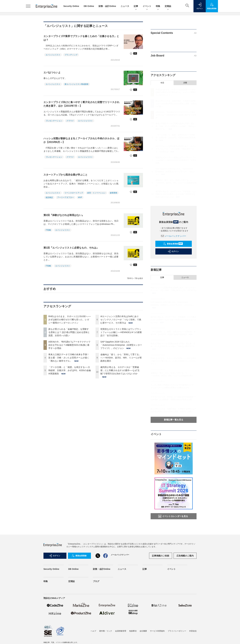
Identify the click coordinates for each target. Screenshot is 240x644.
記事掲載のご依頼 (161, 556)
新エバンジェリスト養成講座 (77, 84)
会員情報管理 (121, 631)
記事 (136, 6)
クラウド (70, 121)
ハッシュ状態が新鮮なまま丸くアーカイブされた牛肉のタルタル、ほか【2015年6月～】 (81, 140)
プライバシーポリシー (177, 631)
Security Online (71, 6)
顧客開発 (114, 193)
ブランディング (71, 55)
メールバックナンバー (174, 236)
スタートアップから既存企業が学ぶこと (66, 175)
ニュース (125, 6)
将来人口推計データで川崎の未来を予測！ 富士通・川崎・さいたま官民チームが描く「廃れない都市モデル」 (69, 358)
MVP (80, 197)
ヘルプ (93, 631)
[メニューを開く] (28, 6)
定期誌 (168, 6)
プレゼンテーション (54, 121)
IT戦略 (48, 230)
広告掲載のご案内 (185, 556)
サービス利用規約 (157, 631)
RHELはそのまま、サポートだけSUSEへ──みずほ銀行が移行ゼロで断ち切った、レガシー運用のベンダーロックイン (70, 320)
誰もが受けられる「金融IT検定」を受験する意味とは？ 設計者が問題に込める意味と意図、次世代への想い (69, 332)
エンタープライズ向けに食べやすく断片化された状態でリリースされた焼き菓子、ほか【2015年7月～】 (81, 104)
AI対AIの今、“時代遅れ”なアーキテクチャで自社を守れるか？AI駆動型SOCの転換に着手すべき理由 (69, 345)
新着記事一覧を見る (174, 420)
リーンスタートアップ (74, 193)
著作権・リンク (106, 631)
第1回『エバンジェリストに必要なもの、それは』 (71, 248)
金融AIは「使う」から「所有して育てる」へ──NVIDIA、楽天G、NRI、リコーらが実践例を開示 (121, 358)
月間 (185, 83)
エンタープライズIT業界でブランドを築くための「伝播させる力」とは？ (81, 38)
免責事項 (133, 631)
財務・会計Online (107, 6)
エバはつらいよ (52, 72)
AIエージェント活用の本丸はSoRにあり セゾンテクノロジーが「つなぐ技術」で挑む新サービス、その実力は (121, 320)
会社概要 (143, 631)
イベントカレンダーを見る (173, 516)
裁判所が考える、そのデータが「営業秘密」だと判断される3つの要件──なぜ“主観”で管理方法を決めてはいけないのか (120, 370)
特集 (158, 6)
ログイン (173, 251)
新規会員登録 (173, 244)
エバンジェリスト (53, 55)
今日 (162, 83)
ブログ (96, 581)
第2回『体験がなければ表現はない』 (64, 215)
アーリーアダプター (66, 197)
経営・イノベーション (96, 193)
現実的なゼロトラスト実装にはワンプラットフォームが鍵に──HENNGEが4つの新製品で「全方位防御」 (121, 332)
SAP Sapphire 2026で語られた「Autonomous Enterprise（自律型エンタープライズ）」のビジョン (121, 345)
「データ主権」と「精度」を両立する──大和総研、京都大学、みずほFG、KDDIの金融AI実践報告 (70, 370)
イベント (147, 6)
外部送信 (193, 631)
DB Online (89, 6)
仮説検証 (49, 197)
